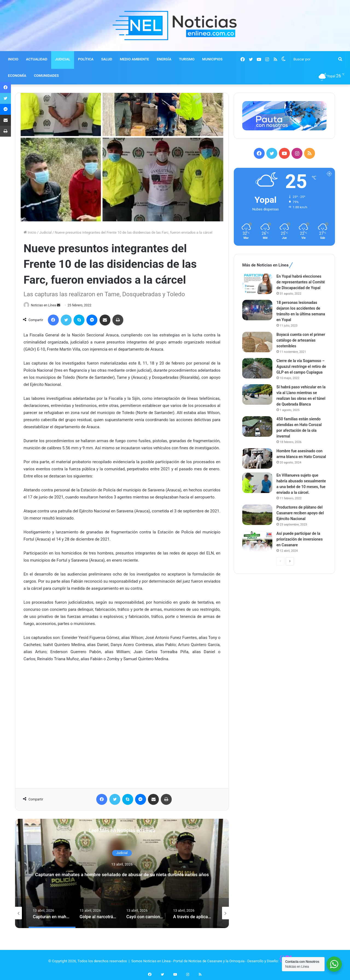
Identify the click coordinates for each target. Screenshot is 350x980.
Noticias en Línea (46, 305)
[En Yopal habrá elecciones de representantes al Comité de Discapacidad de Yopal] (257, 284)
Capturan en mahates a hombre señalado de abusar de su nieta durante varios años (122, 874)
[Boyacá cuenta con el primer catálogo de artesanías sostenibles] (257, 342)
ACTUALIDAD (37, 59)
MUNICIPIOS (212, 59)
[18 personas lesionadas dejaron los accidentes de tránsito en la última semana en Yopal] (257, 310)
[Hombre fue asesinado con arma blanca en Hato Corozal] (257, 458)
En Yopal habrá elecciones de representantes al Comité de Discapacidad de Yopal (301, 282)
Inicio (30, 232)
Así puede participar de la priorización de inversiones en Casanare (300, 539)
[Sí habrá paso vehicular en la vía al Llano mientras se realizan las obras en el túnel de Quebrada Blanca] (257, 394)
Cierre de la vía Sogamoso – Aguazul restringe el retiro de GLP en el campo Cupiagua (301, 366)
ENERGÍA (164, 59)
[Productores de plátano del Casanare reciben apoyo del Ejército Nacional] (257, 515)
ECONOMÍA (17, 76)
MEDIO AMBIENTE (134, 59)
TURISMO (187, 59)
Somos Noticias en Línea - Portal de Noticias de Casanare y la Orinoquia (188, 961)
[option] (122, 874)
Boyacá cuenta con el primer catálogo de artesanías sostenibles (301, 340)
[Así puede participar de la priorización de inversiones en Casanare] (257, 541)
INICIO (13, 59)
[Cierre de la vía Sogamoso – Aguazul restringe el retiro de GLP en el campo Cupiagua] (257, 368)
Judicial (46, 232)
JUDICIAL (63, 59)
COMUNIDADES (46, 76)
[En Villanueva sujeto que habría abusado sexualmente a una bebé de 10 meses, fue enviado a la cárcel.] (257, 483)
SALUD (107, 59)
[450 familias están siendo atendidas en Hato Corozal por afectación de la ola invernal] (257, 426)
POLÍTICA (86, 59)
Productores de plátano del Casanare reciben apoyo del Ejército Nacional (300, 513)
